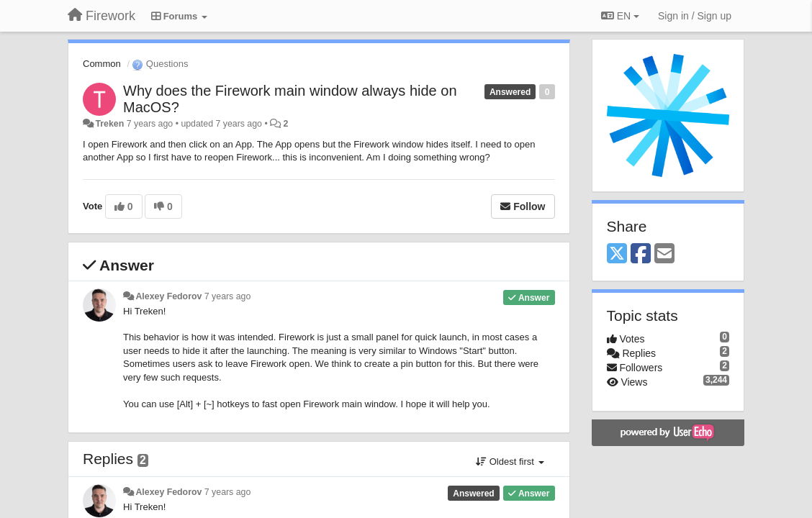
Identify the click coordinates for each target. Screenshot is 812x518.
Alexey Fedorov (168, 296)
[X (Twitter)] (617, 254)
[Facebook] (641, 254)
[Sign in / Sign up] (695, 16)
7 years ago (228, 296)
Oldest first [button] (510, 462)
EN (620, 16)
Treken (109, 124)
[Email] (664, 254)
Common (102, 64)
